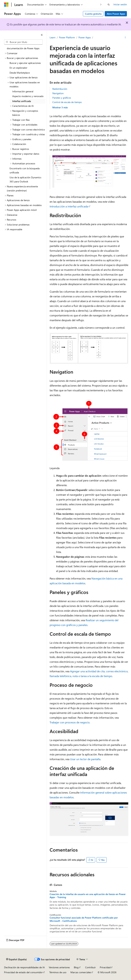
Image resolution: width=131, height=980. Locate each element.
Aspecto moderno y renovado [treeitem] (28, 96)
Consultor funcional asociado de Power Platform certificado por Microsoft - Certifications (84, 919)
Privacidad (105, 967)
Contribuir (90, 967)
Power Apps (85, 37)
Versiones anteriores (59, 967)
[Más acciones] (125, 38)
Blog (76, 967)
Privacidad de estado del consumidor (23, 972)
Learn (53, 37)
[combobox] (23, 42)
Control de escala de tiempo (67, 102)
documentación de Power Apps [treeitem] (23, 48)
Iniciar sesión (120, 4)
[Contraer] (42, 35)
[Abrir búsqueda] (109, 5)
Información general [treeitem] (23, 91)
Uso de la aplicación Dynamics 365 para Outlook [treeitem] (25, 179)
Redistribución (60, 89)
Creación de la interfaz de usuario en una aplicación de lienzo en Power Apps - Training (88, 896)
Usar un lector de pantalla (85, 759)
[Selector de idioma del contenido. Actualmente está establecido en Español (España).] (16, 959)
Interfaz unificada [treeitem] (22, 101)
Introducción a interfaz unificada (69, 206)
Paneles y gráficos (62, 98)
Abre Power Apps (116, 14)
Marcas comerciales (81, 972)
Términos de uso (58, 972)
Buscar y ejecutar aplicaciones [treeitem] (25, 63)
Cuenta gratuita (93, 14)
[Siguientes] (101, 5)
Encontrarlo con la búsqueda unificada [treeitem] (25, 170)
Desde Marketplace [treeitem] (20, 73)
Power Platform (67, 37)
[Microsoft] (6, 5)
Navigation (58, 93)
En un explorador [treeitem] (18, 68)
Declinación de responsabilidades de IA (24, 967)
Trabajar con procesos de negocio (70, 722)
